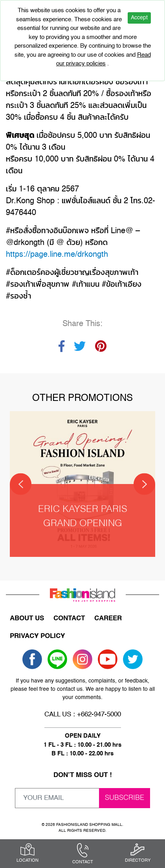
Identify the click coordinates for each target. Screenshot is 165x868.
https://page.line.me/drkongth (57, 255)
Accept (139, 18)
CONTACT (69, 619)
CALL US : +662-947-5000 (83, 715)
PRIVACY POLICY (37, 636)
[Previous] (21, 484)
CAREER (108, 619)
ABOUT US (27, 619)
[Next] (144, 484)
